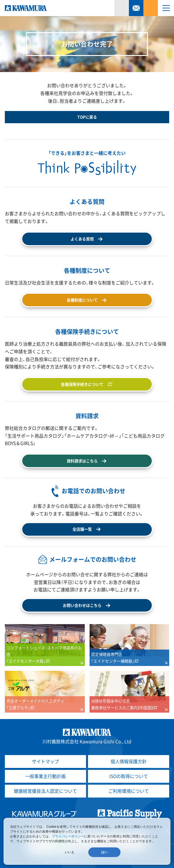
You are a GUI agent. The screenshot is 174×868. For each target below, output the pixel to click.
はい (104, 852)
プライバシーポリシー (68, 836)
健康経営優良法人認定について (45, 791)
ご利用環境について (129, 791)
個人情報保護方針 (129, 761)
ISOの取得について (129, 776)
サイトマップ (45, 761)
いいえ (70, 852)
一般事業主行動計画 (45, 776)
